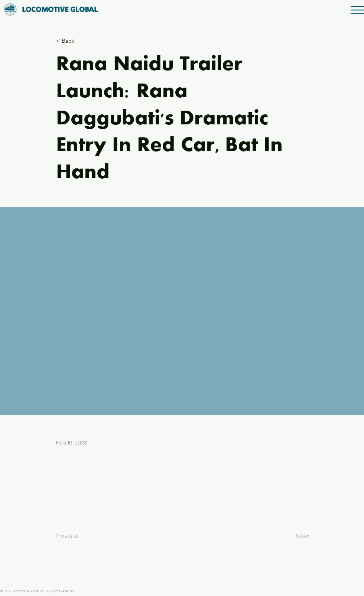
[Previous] (81, 536)
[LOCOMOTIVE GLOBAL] (60, 10)
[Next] (290, 536)
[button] (357, 10)
